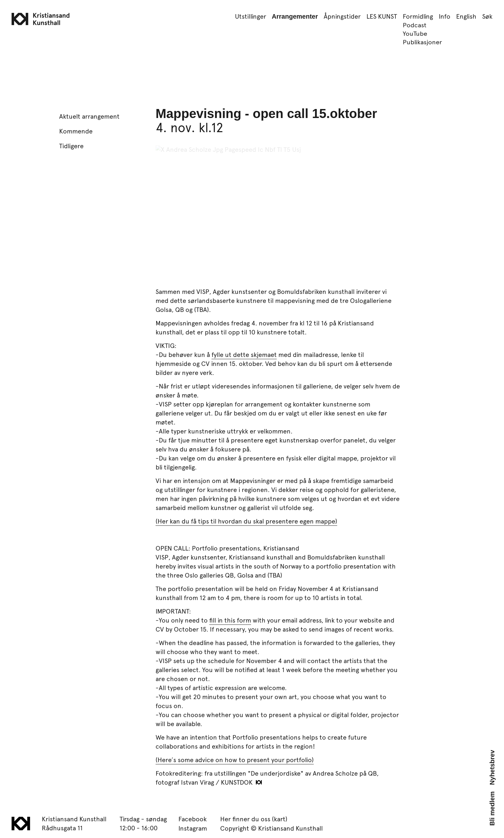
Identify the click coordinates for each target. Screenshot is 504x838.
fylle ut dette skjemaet (244, 354)
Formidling (418, 16)
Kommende (76, 131)
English (466, 16)
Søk (487, 16)
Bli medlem (492, 809)
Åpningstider (342, 16)
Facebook (193, 819)
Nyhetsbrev (492, 767)
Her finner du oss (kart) (254, 819)
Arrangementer (295, 16)
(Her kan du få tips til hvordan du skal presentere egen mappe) (246, 521)
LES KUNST (382, 16)
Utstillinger (251, 16)
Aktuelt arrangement (89, 116)
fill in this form (230, 620)
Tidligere (71, 146)
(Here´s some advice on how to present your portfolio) (235, 760)
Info (445, 16)
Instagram (193, 828)
